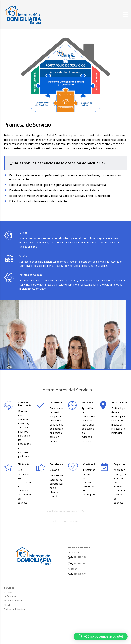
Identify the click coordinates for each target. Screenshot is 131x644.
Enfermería (10, 596)
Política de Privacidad (15, 609)
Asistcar (8, 592)
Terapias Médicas (13, 601)
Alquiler (8, 605)
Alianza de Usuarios (65, 521)
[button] (101, 636)
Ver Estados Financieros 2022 (66, 511)
